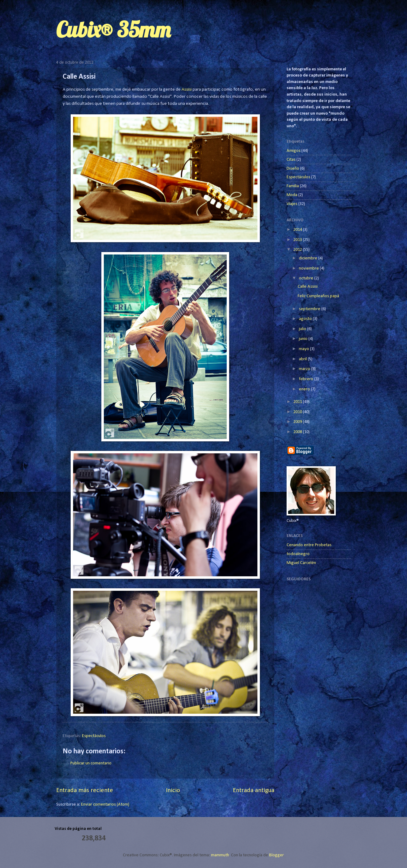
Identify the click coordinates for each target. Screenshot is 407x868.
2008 (298, 432)
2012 (298, 250)
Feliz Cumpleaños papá (318, 296)
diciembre (309, 258)
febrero (307, 379)
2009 (298, 422)
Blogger (276, 855)
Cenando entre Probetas (309, 545)
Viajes (292, 204)
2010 (298, 412)
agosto (306, 319)
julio (303, 329)
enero (305, 389)
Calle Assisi (308, 287)
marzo (305, 369)
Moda (292, 195)
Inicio (173, 791)
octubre (307, 278)
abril (303, 359)
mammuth (220, 855)
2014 (298, 230)
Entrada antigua (254, 791)
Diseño (293, 169)
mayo (304, 349)
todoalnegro (298, 554)
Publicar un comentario (91, 763)
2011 (298, 402)
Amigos (294, 151)
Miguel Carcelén (301, 563)
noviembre (309, 268)
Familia (293, 186)
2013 (298, 240)
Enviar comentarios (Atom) (105, 805)
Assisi (187, 89)
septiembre (310, 309)
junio (304, 339)
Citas (291, 160)
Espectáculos (94, 736)
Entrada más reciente (85, 791)
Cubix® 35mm (113, 30)
